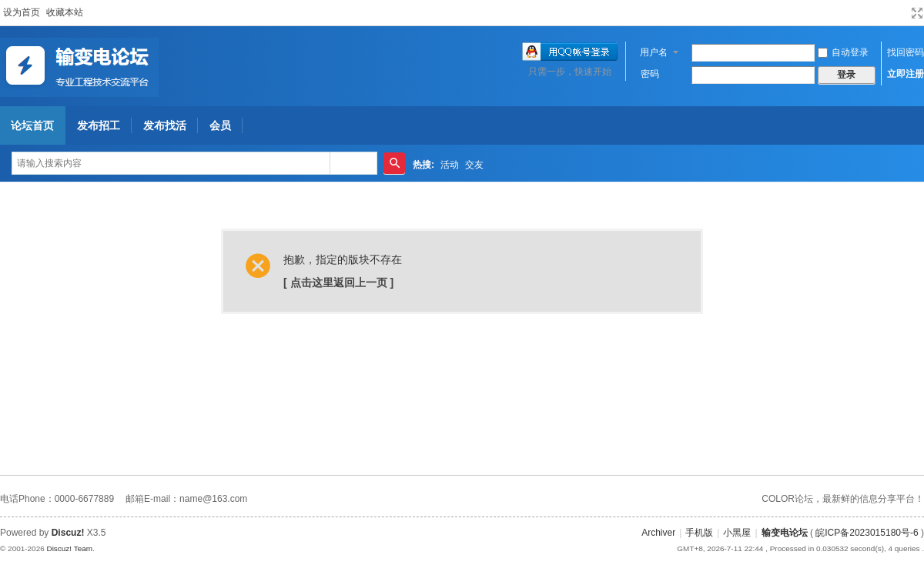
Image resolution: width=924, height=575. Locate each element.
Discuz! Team (69, 548)
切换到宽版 (917, 13)
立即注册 (906, 74)
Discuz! (68, 533)
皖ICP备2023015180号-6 (867, 533)
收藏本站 (65, 12)
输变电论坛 (785, 533)
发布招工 (99, 125)
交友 (474, 165)
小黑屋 (737, 533)
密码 (650, 74)
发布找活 (165, 125)
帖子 (347, 163)
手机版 (699, 533)
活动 (450, 165)
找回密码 (906, 52)
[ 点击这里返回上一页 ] (338, 282)
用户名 (654, 52)
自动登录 (843, 52)
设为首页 (22, 12)
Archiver (658, 533)
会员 (220, 125)
